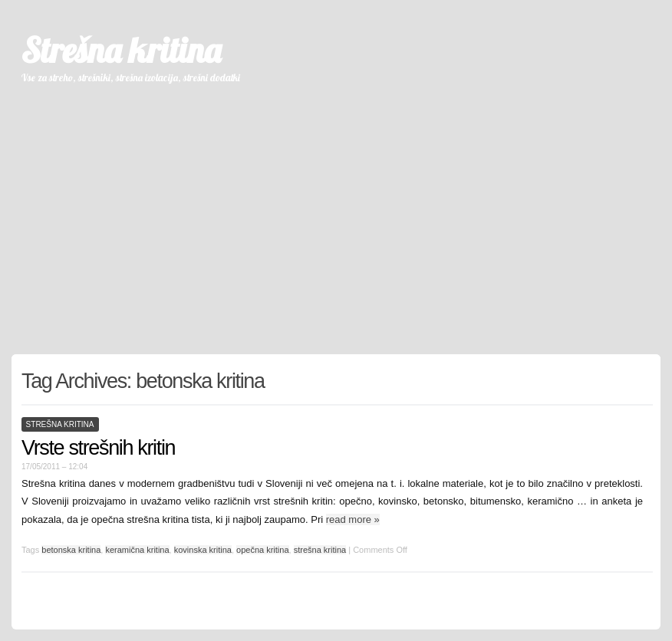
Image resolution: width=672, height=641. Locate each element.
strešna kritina (60, 424)
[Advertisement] (336, 212)
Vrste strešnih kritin (98, 448)
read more (353, 519)
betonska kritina (71, 550)
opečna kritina (263, 550)
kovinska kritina (203, 550)
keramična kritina (137, 550)
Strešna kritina (121, 50)
